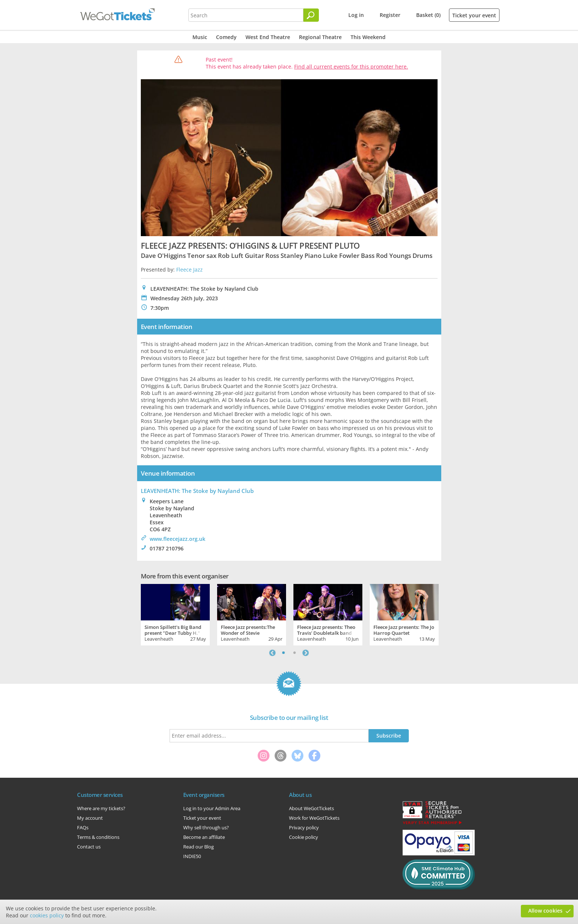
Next (306, 653)
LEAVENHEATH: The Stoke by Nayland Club (197, 491)
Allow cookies (545, 911)
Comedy (226, 37)
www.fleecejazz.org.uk (177, 539)
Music (200, 37)
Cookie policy (304, 837)
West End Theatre (268, 37)
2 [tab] (295, 653)
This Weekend (368, 37)
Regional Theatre (320, 37)
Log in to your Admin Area (212, 808)
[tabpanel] (175, 614)
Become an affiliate (204, 837)
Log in (356, 15)
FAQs (83, 827)
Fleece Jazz (189, 269)
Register (390, 15)
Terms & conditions (98, 837)
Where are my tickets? (101, 808)
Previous (272, 653)
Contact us (89, 847)
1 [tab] (283, 653)
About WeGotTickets (311, 808)
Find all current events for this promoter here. (351, 66)
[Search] (311, 15)
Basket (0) (428, 15)
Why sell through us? (206, 827)
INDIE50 (192, 856)
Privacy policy (304, 827)
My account (90, 818)
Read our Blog (199, 847)
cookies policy (47, 915)
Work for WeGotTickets (314, 818)
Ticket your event (474, 15)
